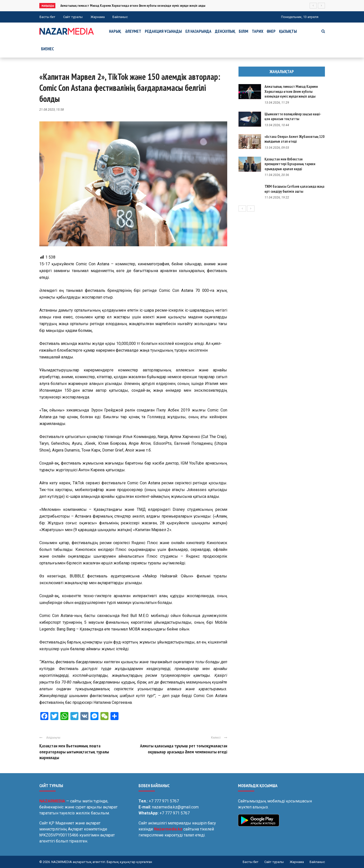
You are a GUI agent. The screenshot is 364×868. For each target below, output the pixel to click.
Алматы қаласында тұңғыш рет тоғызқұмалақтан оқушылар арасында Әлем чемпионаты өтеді (184, 749)
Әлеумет (133, 31)
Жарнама (98, 17)
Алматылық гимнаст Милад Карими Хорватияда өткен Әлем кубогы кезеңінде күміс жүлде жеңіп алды (133, 6)
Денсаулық (225, 31)
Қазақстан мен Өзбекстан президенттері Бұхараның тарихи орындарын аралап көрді (290, 164)
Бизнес (47, 49)
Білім (244, 31)
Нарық (115, 31)
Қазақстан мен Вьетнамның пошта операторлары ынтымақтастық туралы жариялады (74, 752)
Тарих (258, 31)
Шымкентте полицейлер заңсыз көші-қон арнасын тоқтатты (293, 117)
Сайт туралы (73, 17)
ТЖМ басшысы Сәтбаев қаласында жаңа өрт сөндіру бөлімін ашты (294, 189)
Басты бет (47, 17)
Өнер (271, 31)
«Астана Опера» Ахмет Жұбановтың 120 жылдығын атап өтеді (294, 139)
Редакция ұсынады (163, 31)
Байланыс (120, 17)
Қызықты (288, 31)
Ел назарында (198, 31)
